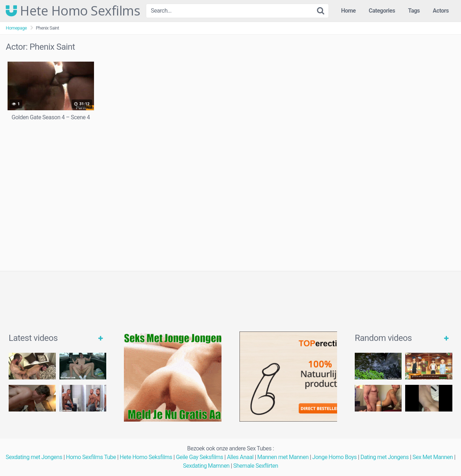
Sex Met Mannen (433, 457)
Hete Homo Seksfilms (146, 457)
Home (348, 11)
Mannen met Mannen (283, 457)
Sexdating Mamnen (206, 466)
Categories (382, 11)
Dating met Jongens (385, 457)
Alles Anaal (240, 457)
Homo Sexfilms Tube (91, 457)
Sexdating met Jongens (34, 457)
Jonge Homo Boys (334, 457)
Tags (414, 11)
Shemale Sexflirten (256, 466)
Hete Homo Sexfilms (73, 11)
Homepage (16, 28)
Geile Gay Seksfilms (199, 457)
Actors (441, 11)
